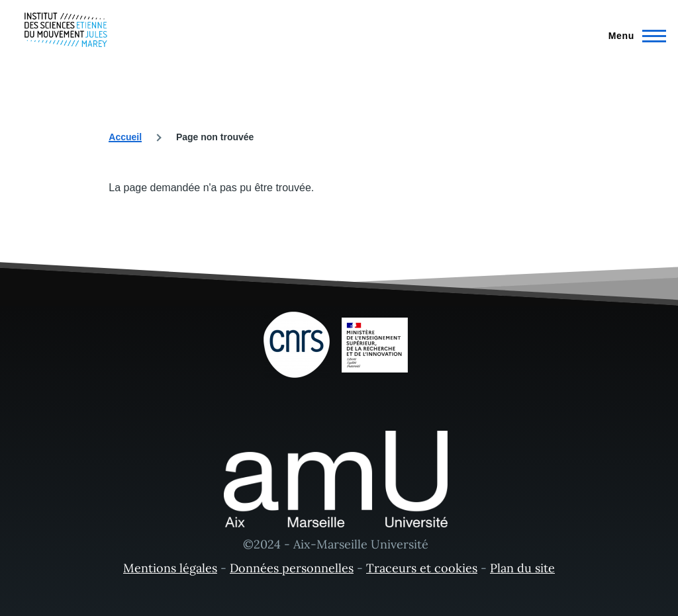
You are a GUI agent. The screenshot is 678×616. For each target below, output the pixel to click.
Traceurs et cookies (422, 568)
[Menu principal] (633, 36)
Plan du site (522, 568)
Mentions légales (170, 568)
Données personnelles (292, 568)
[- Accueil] (66, 30)
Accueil (125, 137)
